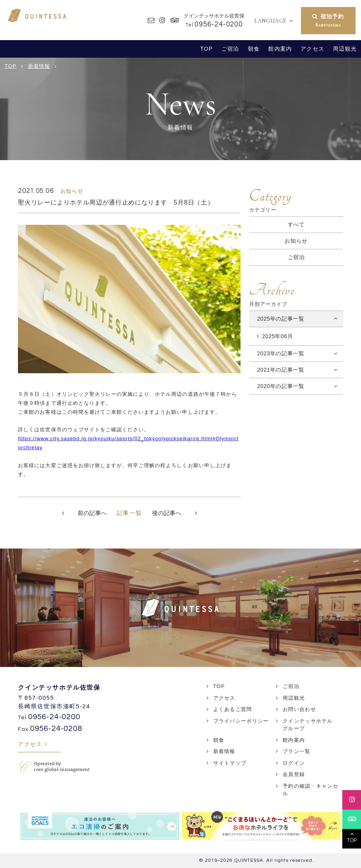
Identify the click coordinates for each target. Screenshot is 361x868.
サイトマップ (230, 763)
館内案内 (280, 49)
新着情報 (224, 751)
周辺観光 (345, 49)
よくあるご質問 (233, 709)
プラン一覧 (297, 751)
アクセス (312, 49)
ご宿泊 (230, 49)
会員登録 (294, 774)
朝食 (254, 49)
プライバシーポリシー (241, 721)
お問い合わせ (299, 709)
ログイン (294, 763)
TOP (207, 49)
